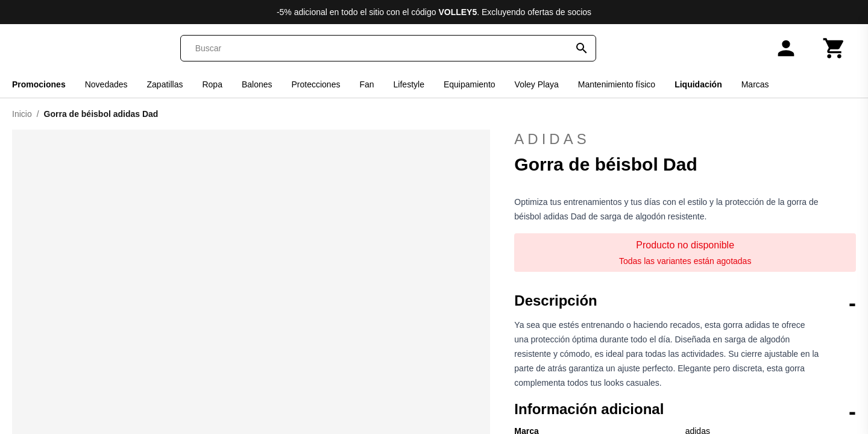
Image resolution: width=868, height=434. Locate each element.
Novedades (106, 84)
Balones (257, 84)
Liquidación (698, 84)
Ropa (212, 84)
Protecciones (316, 84)
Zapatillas (165, 84)
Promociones (39, 84)
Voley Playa (537, 84)
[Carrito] (834, 48)
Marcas (755, 84)
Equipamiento (470, 84)
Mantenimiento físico (617, 84)
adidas (685, 139)
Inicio (22, 114)
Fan (366, 84)
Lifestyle (409, 84)
